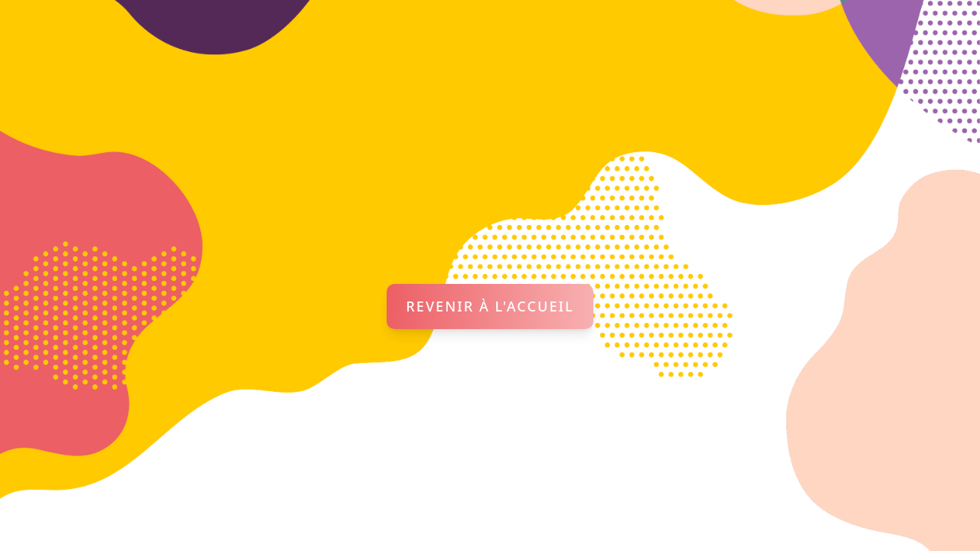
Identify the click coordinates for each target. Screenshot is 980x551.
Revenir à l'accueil (490, 306)
